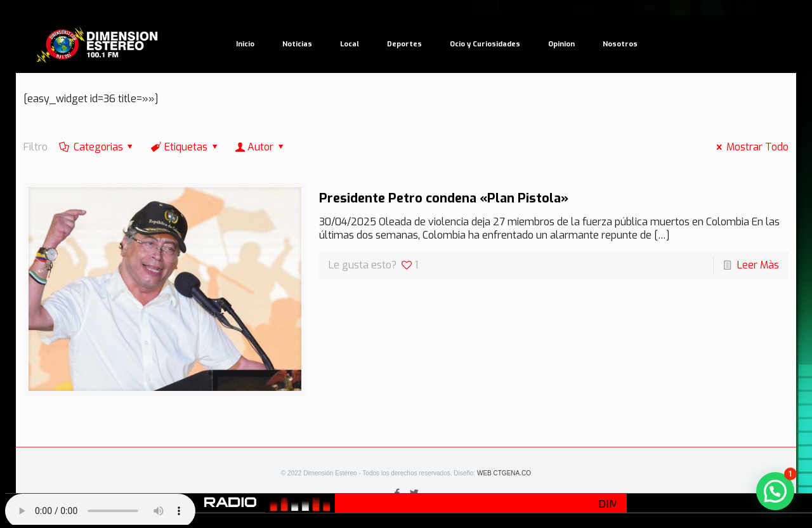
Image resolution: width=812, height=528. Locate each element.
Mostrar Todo (750, 147)
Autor (261, 147)
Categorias (97, 147)
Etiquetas (185, 147)
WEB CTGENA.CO (504, 473)
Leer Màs (758, 265)
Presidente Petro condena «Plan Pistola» (444, 198)
